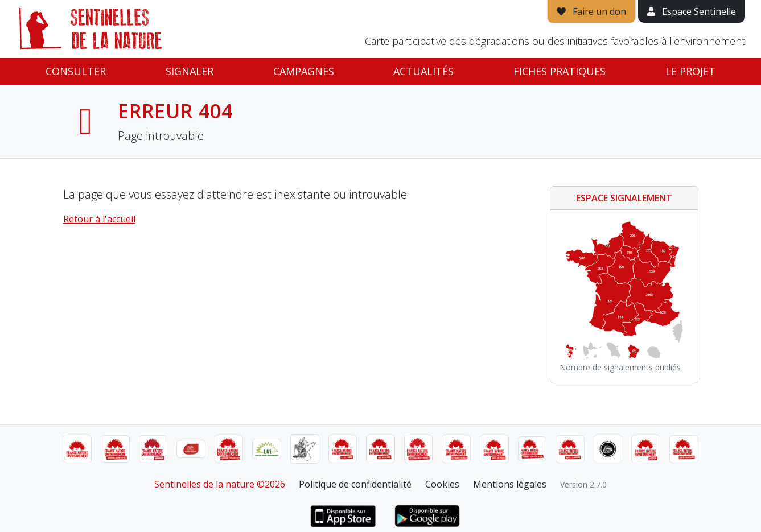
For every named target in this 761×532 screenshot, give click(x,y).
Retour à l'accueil (99, 219)
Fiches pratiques (560, 71)
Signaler (190, 71)
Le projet (690, 71)
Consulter (76, 71)
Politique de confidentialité (355, 484)
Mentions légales (510, 484)
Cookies (442, 484)
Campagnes (304, 71)
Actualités (423, 71)
